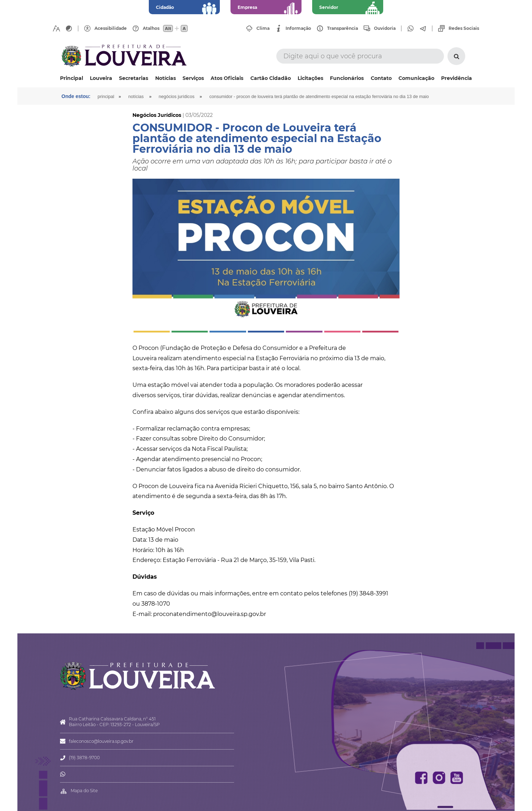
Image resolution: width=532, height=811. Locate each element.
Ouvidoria (385, 28)
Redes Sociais (464, 28)
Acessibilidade (111, 28)
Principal (72, 78)
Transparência (343, 28)
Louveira (101, 78)
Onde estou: (76, 96)
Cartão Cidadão (271, 78)
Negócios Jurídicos (177, 97)
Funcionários (347, 78)
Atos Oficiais (227, 78)
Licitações (310, 78)
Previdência (457, 78)
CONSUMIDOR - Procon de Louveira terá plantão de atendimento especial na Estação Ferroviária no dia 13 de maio (319, 97)
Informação (298, 28)
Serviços (193, 78)
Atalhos (151, 28)
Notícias (165, 78)
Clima (263, 28)
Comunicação (416, 78)
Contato (381, 78)
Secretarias (134, 78)
